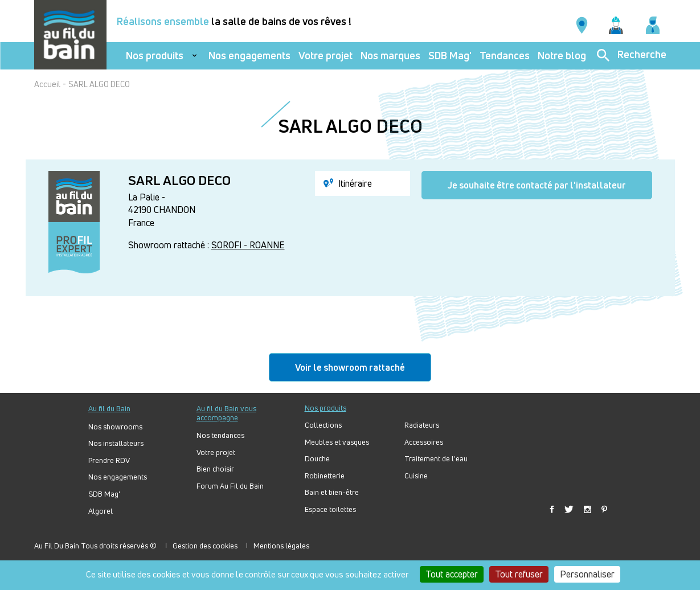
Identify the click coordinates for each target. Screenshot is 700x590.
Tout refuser (519, 574)
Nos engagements (249, 56)
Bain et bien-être (332, 492)
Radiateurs (422, 425)
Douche (317, 459)
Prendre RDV (109, 460)
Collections (323, 425)
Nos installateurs (116, 443)
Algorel (101, 511)
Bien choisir (215, 469)
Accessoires (424, 442)
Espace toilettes (330, 509)
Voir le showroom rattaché (350, 367)
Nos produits (155, 56)
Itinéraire (348, 183)
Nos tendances (220, 435)
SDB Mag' (450, 56)
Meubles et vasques (337, 442)
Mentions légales (281, 546)
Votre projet (326, 56)
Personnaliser (587, 574)
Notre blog (562, 56)
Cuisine (416, 476)
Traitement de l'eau (436, 459)
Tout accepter (452, 574)
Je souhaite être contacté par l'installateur (537, 185)
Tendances (505, 56)
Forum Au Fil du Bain (230, 486)
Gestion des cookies (205, 546)
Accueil (47, 84)
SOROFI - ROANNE (248, 245)
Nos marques (390, 56)
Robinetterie (325, 476)
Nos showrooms (115, 427)
